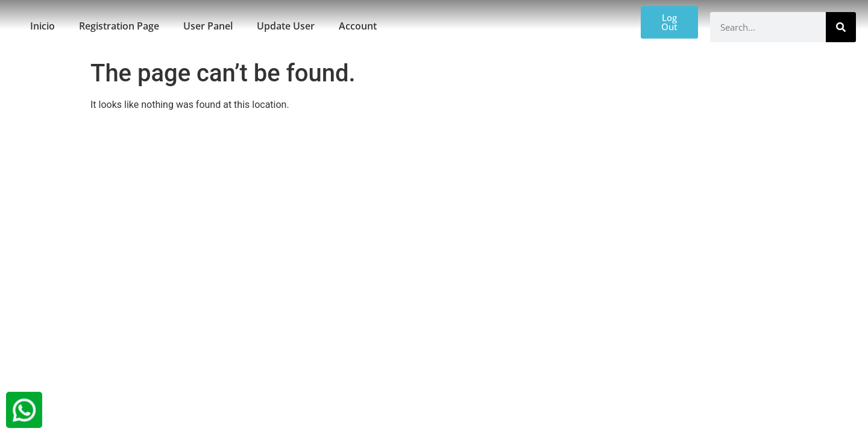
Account (358, 26)
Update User (286, 26)
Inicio (42, 26)
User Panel (208, 26)
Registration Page (119, 26)
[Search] (841, 27)
